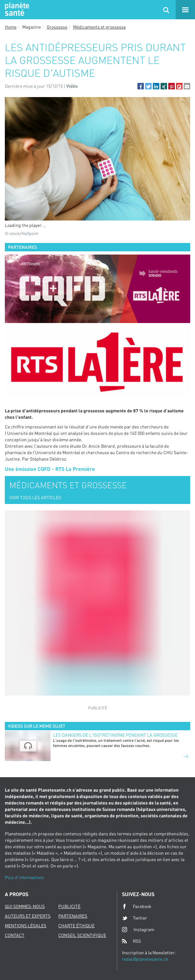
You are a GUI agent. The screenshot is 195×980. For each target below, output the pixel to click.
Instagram (138, 929)
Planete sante (16, 10)
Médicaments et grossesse (99, 27)
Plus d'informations (24, 877)
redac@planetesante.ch (145, 959)
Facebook (137, 906)
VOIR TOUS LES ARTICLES (35, 497)
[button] (141, 86)
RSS (131, 941)
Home (11, 27)
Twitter (135, 918)
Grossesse (57, 27)
